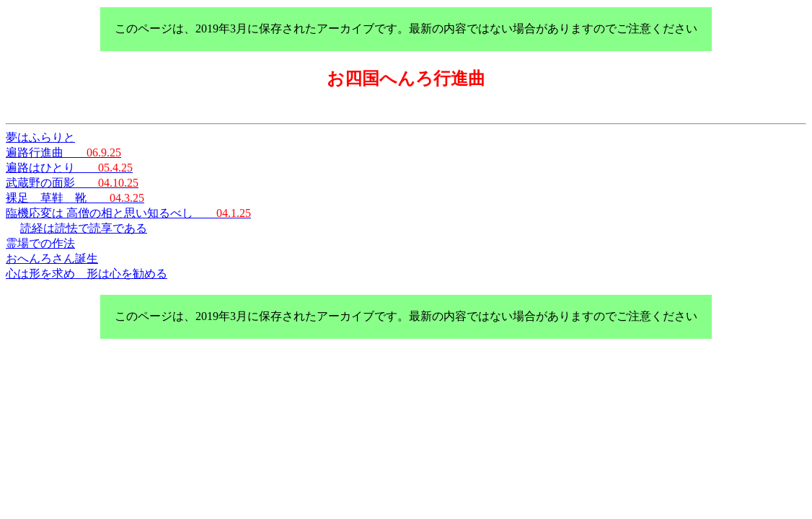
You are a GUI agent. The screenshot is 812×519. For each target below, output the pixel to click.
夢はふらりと (40, 137)
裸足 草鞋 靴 (75, 198)
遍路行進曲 (63, 152)
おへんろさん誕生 (52, 258)
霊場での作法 (40, 243)
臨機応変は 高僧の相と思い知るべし (128, 213)
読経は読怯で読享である (84, 228)
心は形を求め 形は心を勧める (87, 274)
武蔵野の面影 (72, 183)
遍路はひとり (69, 168)
